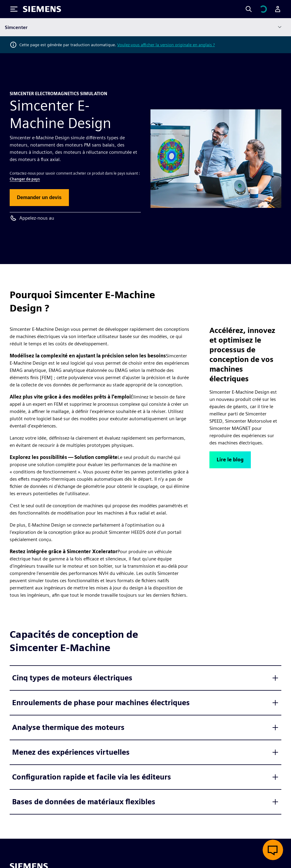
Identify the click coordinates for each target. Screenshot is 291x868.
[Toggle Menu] (14, 9)
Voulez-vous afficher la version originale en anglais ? (166, 45)
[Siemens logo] (42, 9)
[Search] (249, 9)
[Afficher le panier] (263, 9)
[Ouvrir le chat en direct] (273, 850)
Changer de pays (25, 179)
